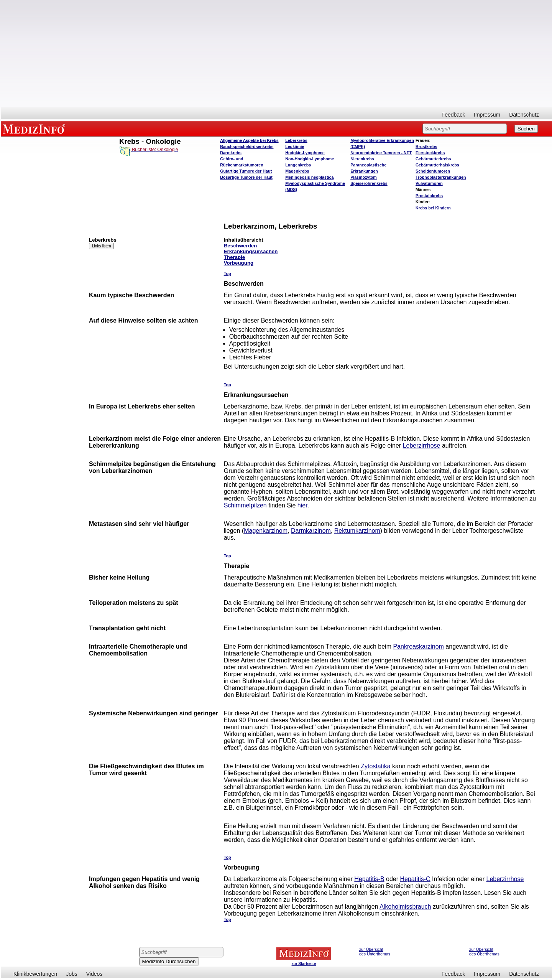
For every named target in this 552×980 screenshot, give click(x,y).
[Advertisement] (276, 54)
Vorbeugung (239, 263)
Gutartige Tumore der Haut (246, 171)
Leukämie (295, 147)
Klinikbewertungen (35, 974)
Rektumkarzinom (357, 531)
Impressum (487, 115)
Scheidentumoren (433, 171)
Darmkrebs (231, 153)
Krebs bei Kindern (433, 208)
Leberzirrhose (422, 446)
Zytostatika (375, 766)
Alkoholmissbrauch (405, 907)
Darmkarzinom (311, 531)
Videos (94, 974)
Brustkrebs (426, 147)
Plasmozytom (364, 177)
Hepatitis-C (415, 879)
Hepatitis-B (369, 879)
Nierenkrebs (362, 159)
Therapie (235, 257)
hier (302, 505)
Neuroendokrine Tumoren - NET (381, 153)
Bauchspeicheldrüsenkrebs (247, 147)
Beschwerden (241, 246)
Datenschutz (524, 115)
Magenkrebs (297, 171)
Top (228, 273)
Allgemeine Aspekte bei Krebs (249, 140)
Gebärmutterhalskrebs (437, 165)
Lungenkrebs (298, 165)
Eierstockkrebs (430, 153)
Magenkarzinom (266, 531)
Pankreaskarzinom (418, 646)
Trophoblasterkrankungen (441, 177)
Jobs (72, 974)
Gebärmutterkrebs (433, 159)
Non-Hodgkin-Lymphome (310, 159)
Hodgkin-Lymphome (305, 153)
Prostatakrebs (429, 196)
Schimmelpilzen (245, 505)
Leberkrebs (296, 140)
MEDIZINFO (35, 128)
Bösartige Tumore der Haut (246, 177)
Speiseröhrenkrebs (369, 183)
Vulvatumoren (429, 183)
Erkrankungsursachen (251, 251)
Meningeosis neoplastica (309, 177)
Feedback (453, 115)
